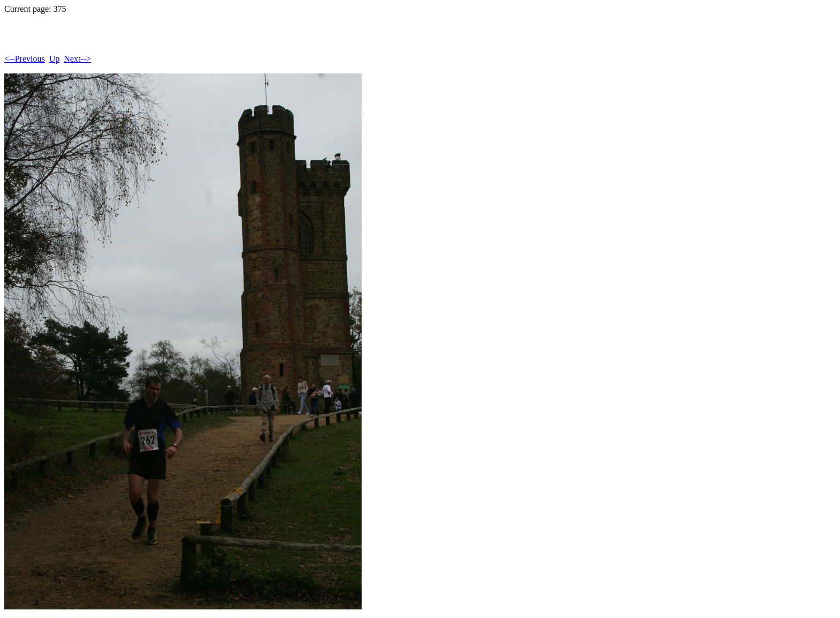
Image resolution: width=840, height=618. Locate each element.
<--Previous (25, 59)
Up (55, 59)
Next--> (77, 59)
